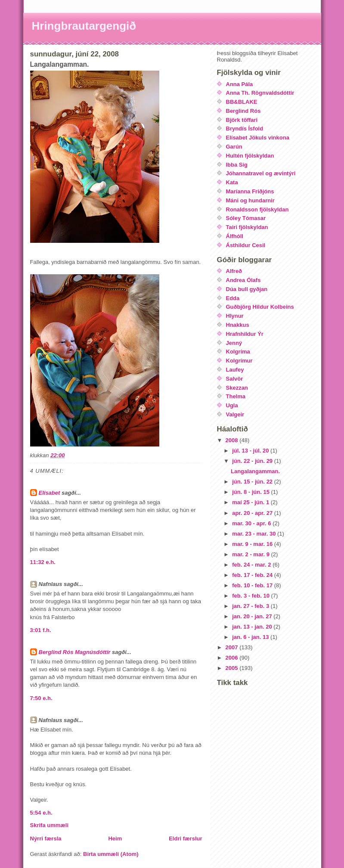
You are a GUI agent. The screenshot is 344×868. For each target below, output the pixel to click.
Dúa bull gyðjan (247, 289)
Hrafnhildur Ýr (245, 334)
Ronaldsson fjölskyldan (257, 209)
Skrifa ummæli (50, 825)
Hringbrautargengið (84, 26)
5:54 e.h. (41, 813)
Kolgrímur (239, 361)
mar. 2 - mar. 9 (251, 554)
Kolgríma (238, 352)
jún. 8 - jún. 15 (251, 492)
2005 (233, 668)
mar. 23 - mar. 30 (255, 534)
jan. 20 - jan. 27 (253, 616)
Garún (234, 147)
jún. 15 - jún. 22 (253, 482)
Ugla (232, 405)
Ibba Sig (237, 165)
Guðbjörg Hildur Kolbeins (260, 307)
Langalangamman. (255, 471)
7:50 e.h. (41, 698)
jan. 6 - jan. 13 (251, 637)
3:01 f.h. (41, 630)
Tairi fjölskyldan (247, 227)
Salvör (235, 379)
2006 (233, 658)
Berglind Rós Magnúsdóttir (75, 652)
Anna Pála (240, 84)
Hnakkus (238, 325)
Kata (232, 182)
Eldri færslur (185, 839)
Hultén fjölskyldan (250, 156)
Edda (233, 298)
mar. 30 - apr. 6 (252, 523)
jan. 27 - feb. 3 (251, 606)
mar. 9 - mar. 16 (253, 544)
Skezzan (237, 388)
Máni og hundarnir (250, 200)
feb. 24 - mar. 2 (252, 565)
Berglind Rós (243, 111)
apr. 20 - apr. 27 (253, 513)
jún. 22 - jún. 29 (253, 461)
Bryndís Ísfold (245, 129)
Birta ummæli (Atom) (111, 854)
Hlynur (235, 316)
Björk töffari (242, 120)
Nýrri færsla (46, 839)
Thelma (236, 396)
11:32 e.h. (43, 562)
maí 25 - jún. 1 (251, 502)
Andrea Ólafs (243, 280)
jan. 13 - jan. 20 (253, 627)
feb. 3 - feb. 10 (251, 596)
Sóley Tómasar (246, 218)
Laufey (235, 370)
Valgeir (235, 414)
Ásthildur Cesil (246, 245)
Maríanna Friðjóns (250, 191)
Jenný (234, 343)
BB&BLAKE (242, 102)
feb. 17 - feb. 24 (253, 575)
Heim (115, 839)
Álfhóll (235, 236)
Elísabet (50, 493)
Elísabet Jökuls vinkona (258, 138)
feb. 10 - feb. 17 (253, 585)
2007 (233, 647)
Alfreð (234, 271)
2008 (233, 440)
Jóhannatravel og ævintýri (261, 173)
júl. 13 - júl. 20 (251, 451)
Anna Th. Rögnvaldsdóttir (260, 93)
